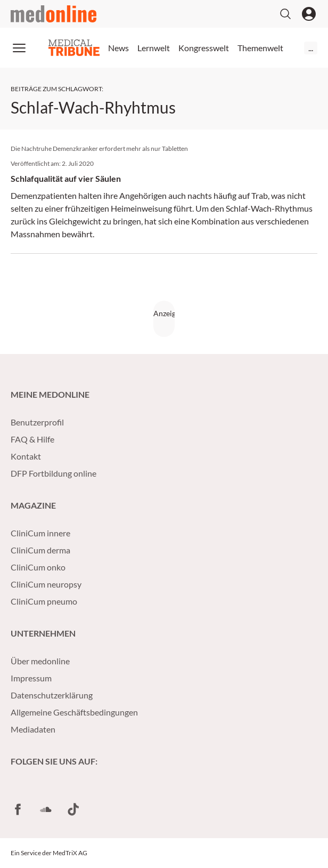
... (311, 48)
